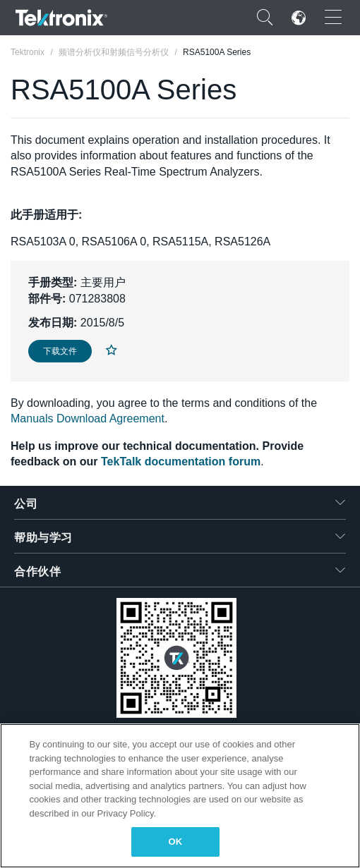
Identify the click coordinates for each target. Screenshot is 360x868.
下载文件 (60, 351)
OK (176, 842)
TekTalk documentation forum (181, 461)
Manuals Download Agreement (88, 418)
